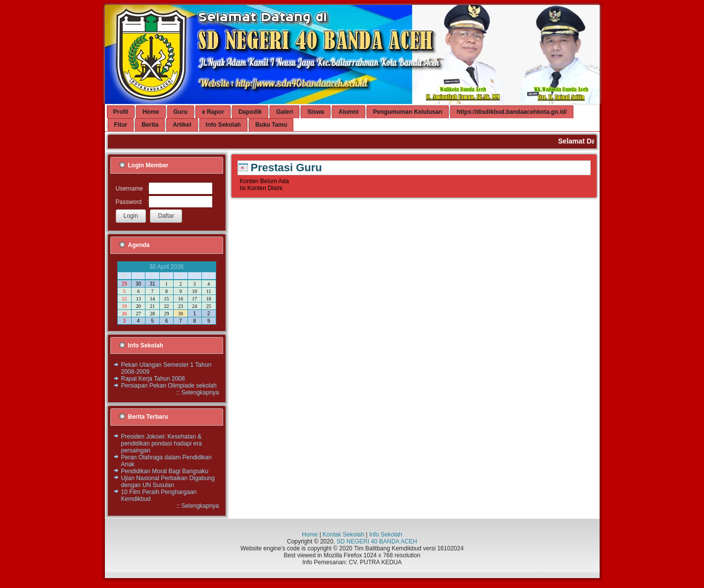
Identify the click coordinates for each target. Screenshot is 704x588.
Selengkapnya (200, 392)
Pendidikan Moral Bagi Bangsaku (165, 471)
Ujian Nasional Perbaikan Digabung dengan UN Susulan (168, 482)
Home (310, 535)
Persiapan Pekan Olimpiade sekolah (169, 386)
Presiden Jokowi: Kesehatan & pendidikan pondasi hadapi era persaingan (162, 443)
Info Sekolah (386, 535)
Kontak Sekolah (343, 535)
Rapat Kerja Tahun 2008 (153, 379)
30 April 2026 (166, 267)
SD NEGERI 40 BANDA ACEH (377, 541)
